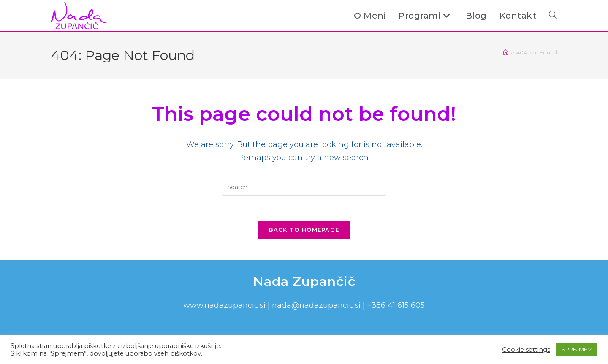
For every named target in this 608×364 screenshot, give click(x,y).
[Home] (506, 52)
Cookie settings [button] (526, 350)
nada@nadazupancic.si (316, 305)
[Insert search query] (304, 187)
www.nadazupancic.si (224, 305)
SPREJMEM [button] (577, 349)
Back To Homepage (304, 230)
